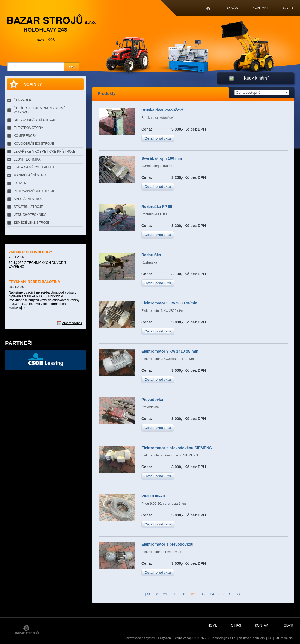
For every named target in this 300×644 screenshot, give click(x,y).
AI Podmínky (285, 638)
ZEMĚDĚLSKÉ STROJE (32, 223)
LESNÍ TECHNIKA (27, 159)
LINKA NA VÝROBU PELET (34, 167)
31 (184, 594)
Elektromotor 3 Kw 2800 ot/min (169, 303)
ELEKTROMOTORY (28, 128)
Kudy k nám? (256, 78)
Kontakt (260, 8)
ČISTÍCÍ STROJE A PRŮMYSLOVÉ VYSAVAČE (40, 110)
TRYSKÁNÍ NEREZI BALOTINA (34, 282)
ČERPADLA (22, 100)
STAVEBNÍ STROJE (28, 207)
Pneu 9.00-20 (153, 496)
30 (174, 594)
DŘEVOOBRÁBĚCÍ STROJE (35, 120)
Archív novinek (72, 323)
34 (212, 594)
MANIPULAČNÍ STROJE (32, 175)
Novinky (33, 84)
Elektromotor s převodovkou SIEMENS (177, 448)
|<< (148, 594)
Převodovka (152, 400)
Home (208, 9)
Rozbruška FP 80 (157, 207)
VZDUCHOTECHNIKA (30, 215)
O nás (233, 8)
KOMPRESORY (25, 136)
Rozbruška (151, 255)
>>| (239, 594)
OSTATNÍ (20, 183)
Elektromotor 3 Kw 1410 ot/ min (170, 351)
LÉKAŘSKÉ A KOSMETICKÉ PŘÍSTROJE (44, 152)
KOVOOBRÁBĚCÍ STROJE (34, 144)
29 (165, 594)
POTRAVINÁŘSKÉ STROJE (34, 191)
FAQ (271, 638)
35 (221, 594)
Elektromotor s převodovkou (167, 544)
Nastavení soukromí (252, 638)
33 (203, 594)
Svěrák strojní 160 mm (162, 158)
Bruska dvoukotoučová (163, 110)
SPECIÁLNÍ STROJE (29, 199)
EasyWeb (164, 638)
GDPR (288, 8)
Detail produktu (158, 138)
